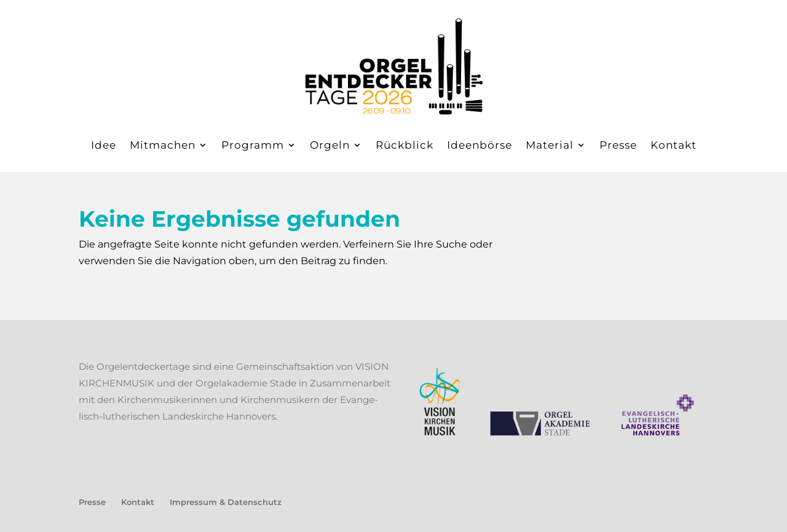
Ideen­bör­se (480, 145)
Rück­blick (405, 145)
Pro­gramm (253, 145)
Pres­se (618, 145)
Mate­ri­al (550, 145)
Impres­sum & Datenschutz (226, 502)
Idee (104, 145)
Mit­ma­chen (163, 145)
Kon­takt (674, 145)
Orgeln (330, 145)
